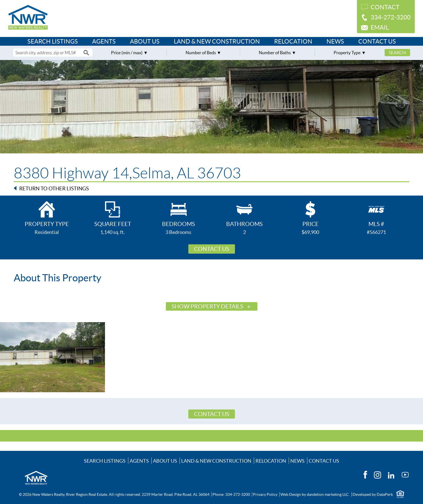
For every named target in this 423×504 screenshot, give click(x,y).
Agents (104, 41)
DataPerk (385, 494)
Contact (385, 7)
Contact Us (377, 41)
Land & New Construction (217, 41)
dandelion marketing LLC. (328, 494)
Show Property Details (207, 306)
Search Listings (53, 41)
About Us (145, 41)
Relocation (293, 41)
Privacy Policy (265, 494)
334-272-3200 (391, 17)
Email (380, 27)
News (335, 41)
